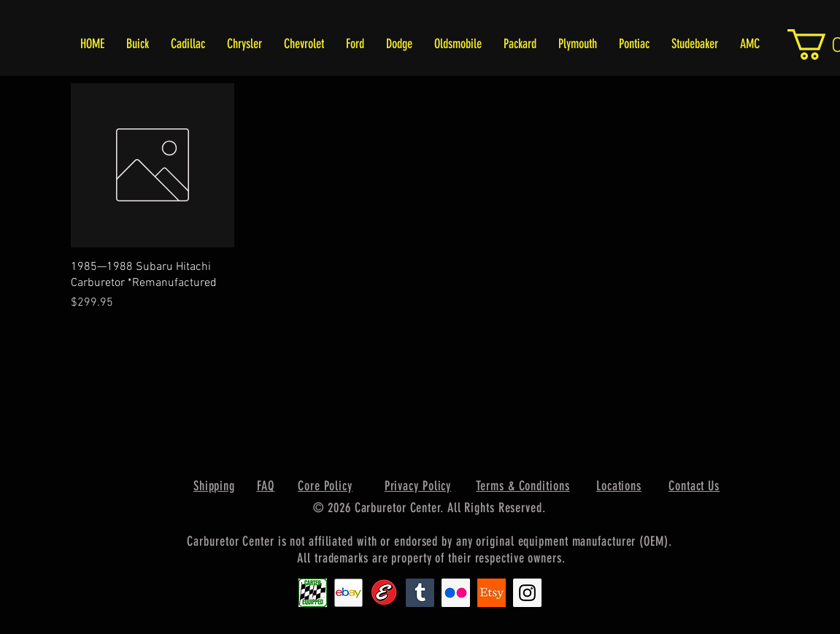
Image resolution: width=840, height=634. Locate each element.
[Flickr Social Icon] (456, 593)
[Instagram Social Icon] (527, 593)
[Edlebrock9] (384, 593)
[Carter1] (313, 593)
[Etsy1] (492, 593)
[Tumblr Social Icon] (420, 593)
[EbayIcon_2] (348, 593)
